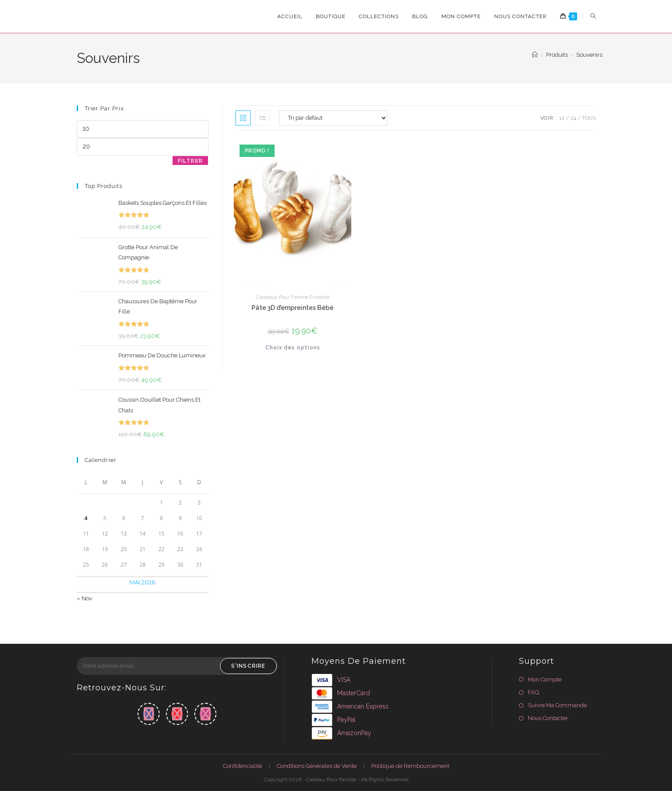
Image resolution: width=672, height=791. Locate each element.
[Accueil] (535, 55)
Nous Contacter (548, 718)
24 (573, 118)
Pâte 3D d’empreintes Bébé (293, 308)
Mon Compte (545, 679)
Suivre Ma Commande (557, 705)
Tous (589, 118)
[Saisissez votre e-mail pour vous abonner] (177, 666)
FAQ (533, 692)
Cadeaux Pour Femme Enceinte (293, 297)
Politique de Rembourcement (410, 766)
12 (562, 118)
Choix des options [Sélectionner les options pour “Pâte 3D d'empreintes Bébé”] (293, 348)
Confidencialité (243, 766)
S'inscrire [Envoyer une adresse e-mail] (248, 666)
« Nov (84, 598)
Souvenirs (589, 55)
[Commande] (333, 118)
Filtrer (190, 161)
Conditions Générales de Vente (317, 766)
